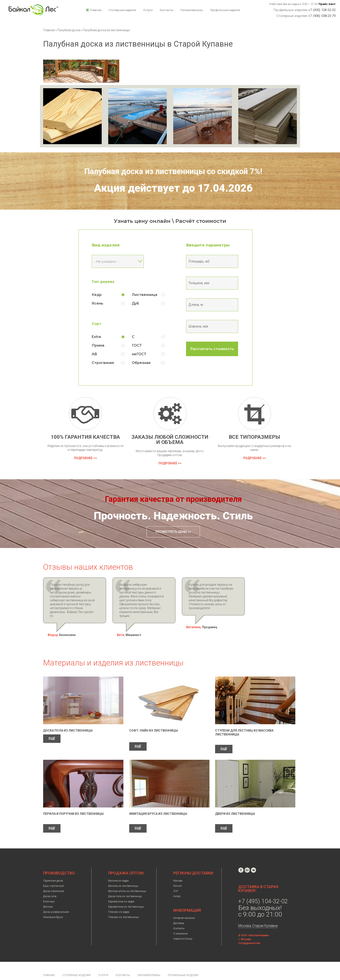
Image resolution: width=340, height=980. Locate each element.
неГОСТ (144, 354)
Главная (96, 10)
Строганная (108, 363)
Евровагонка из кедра (121, 890)
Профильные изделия (225, 10)
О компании (181, 922)
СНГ (176, 879)
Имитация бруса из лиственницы (158, 802)
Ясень (102, 303)
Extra (101, 337)
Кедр (101, 295)
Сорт (101, 324)
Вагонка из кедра (118, 869)
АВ (99, 354)
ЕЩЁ (52, 727)
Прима (103, 345)
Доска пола (50, 885)
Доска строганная (54, 879)
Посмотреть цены (171, 532)
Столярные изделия (122, 10)
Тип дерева (108, 282)
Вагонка (48, 895)
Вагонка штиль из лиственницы (127, 879)
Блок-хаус (49, 890)
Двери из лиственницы (235, 802)
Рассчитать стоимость (217, 349)
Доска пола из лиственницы (68, 719)
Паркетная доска (53, 869)
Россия (177, 874)
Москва (178, 869)
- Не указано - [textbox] (111, 262)
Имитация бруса (53, 905)
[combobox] (123, 261)
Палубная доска (69, 30)
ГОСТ (142, 345)
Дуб (140, 303)
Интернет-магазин (184, 906)
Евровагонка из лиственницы (126, 895)
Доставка (179, 912)
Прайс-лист (327, 4)
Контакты (167, 10)
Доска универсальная (56, 900)
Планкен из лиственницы (123, 905)
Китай (177, 885)
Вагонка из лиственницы (123, 874)
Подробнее (83, 458)
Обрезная (146, 363)
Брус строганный (53, 874)
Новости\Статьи (183, 927)
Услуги (148, 10)
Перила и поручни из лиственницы (73, 802)
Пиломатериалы (192, 10)
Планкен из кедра (119, 900)
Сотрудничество (249, 931)
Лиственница (149, 295)
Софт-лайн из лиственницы (154, 719)
